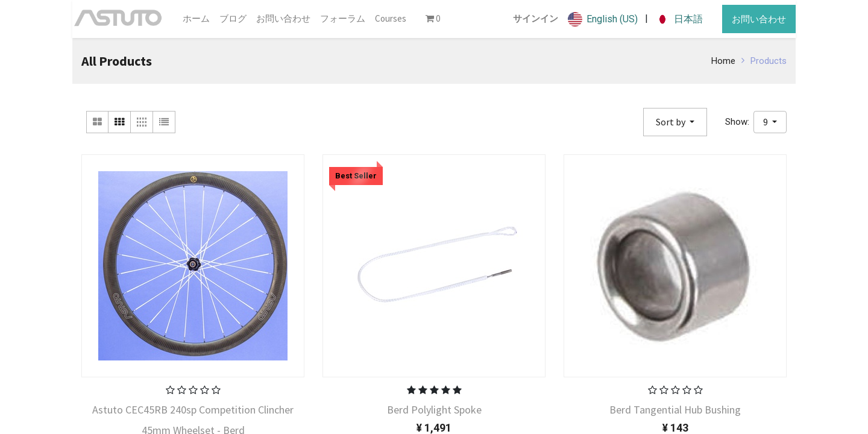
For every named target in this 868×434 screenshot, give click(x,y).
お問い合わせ (759, 19)
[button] (675, 122)
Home (723, 61)
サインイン (536, 18)
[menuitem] (196, 19)
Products (769, 61)
